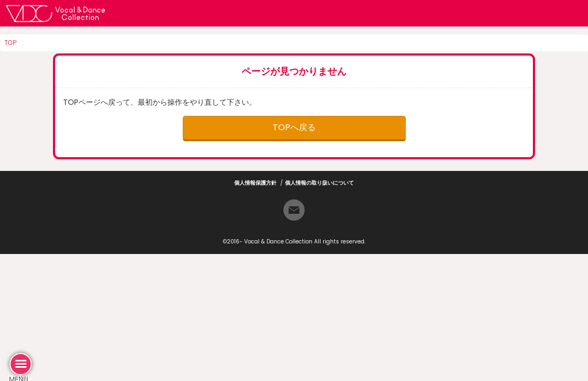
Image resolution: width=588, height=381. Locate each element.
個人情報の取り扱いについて (319, 183)
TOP (10, 43)
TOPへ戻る (294, 127)
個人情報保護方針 (255, 183)
